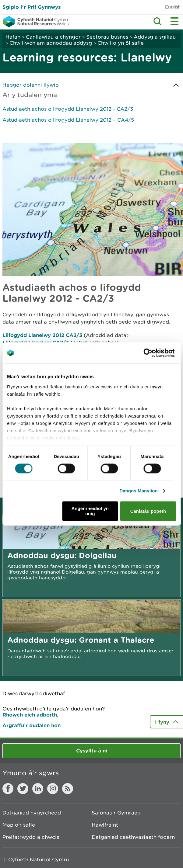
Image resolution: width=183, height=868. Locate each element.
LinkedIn (38, 789)
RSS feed (68, 789)
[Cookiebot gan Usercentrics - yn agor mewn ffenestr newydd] (158, 353)
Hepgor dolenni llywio (31, 85)
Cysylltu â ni (92, 750)
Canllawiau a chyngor (53, 37)
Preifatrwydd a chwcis (31, 837)
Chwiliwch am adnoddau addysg (51, 43)
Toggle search (157, 21)
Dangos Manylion (139, 491)
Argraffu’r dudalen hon (32, 725)
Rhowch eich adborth (30, 715)
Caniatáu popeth (148, 511)
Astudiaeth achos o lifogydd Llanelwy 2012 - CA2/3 (68, 109)
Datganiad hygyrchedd (32, 813)
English (173, 7)
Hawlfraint (105, 825)
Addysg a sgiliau (155, 37)
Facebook (8, 789)
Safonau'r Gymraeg (116, 813)
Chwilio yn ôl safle (121, 43)
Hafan (13, 37)
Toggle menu (174, 21)
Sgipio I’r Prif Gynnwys (32, 7)
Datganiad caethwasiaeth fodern (133, 837)
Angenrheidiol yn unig (90, 511)
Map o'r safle (19, 825)
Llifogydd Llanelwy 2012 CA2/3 (42, 335)
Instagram (53, 789)
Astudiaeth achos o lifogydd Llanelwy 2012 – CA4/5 (68, 120)
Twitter (23, 789)
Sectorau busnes (107, 37)
